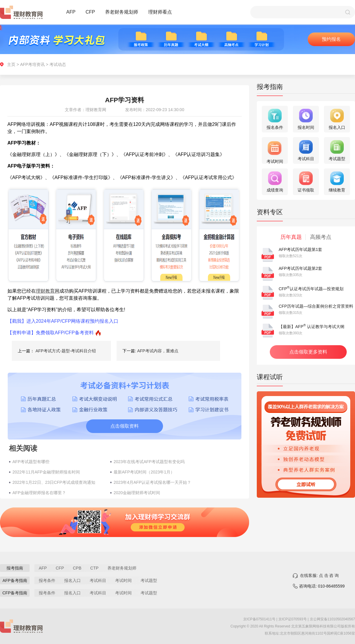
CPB (77, 568)
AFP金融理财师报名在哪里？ (39, 493)
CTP (94, 568)
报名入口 (72, 580)
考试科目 (98, 580)
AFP (71, 12)
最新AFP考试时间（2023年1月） (144, 472)
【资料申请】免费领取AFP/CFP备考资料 (51, 333)
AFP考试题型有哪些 (31, 462)
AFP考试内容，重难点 (158, 351)
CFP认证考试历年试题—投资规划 (311, 289)
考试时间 (123, 580)
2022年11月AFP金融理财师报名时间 (46, 472)
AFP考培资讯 (32, 64)
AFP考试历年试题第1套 (300, 249)
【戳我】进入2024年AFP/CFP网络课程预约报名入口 (63, 321)
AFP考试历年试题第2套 (300, 268)
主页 (11, 64)
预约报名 (331, 39)
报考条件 (47, 580)
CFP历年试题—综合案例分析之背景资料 (316, 306)
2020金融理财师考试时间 (137, 493)
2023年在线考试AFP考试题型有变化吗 (149, 462)
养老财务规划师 (122, 12)
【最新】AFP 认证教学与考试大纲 (312, 327)
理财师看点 (160, 12)
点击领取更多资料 (308, 352)
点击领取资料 (125, 426)
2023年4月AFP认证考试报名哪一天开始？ (152, 482)
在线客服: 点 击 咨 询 (319, 575)
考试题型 (149, 580)
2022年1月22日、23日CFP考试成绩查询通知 (54, 482)
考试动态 (58, 64)
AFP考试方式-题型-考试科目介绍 (66, 351)
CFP (90, 12)
